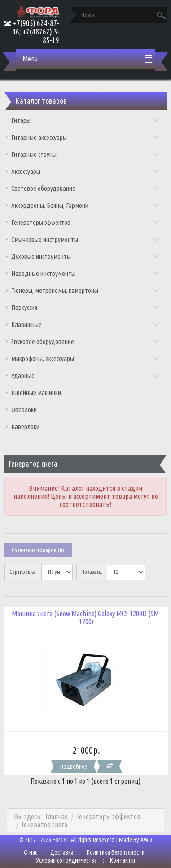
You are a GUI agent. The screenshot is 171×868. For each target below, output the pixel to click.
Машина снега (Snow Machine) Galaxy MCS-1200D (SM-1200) (86, 618)
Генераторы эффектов (86, 222)
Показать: (92, 572)
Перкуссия (86, 307)
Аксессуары (86, 171)
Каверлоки (25, 427)
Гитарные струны (86, 154)
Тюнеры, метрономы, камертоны (86, 290)
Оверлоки (24, 410)
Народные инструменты (86, 273)
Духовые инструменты (86, 256)
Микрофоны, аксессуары (86, 359)
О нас (31, 852)
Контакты (123, 860)
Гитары (86, 120)
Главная (57, 816)
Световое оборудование (86, 188)
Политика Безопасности (116, 852)
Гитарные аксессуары (86, 137)
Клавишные (86, 324)
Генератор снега (44, 825)
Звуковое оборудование (86, 342)
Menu (30, 59)
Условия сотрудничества (66, 860)
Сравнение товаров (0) (38, 550)
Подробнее (74, 766)
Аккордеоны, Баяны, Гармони (86, 205)
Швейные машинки (36, 393)
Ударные (86, 376)
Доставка (62, 852)
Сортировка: (23, 572)
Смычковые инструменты (86, 239)
